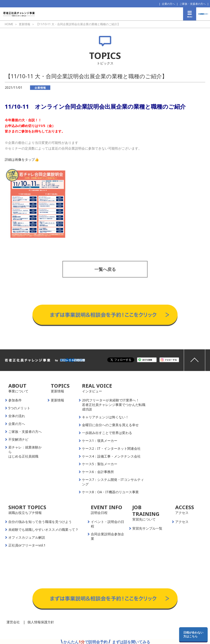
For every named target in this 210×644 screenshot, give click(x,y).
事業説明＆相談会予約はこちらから (105, 300)
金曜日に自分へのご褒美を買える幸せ (110, 425)
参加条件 (15, 400)
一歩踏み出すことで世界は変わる (107, 433)
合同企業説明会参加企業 (108, 536)
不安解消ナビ (18, 439)
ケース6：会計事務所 (98, 472)
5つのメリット (19, 408)
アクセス (182, 522)
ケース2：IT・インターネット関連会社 (111, 449)
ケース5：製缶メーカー (100, 464)
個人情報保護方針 (41, 622)
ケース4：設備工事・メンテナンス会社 (111, 456)
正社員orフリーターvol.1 (27, 545)
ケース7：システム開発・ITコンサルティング (113, 482)
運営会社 (13, 622)
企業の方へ (168, 4)
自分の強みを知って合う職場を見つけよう (40, 522)
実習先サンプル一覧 (147, 528)
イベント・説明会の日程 (108, 524)
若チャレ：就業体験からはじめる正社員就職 (25, 452)
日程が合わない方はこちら (193, 634)
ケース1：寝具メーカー (100, 441)
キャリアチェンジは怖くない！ (105, 417)
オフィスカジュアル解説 (27, 537)
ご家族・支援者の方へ (193, 4)
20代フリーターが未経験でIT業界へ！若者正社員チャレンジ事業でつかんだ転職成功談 (114, 405)
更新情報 (57, 400)
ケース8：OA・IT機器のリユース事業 (110, 492)
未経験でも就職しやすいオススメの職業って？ (43, 530)
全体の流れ (17, 416)
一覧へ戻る (105, 269)
